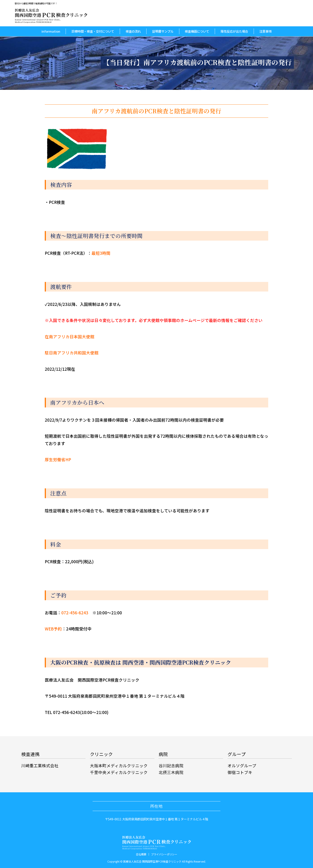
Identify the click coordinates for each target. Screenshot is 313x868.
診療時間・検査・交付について (93, 31)
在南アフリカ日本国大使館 (70, 337)
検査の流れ (133, 31)
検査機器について (197, 31)
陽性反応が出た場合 (234, 31)
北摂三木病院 (171, 772)
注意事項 (265, 31)
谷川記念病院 (171, 766)
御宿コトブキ (240, 772)
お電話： (67, 613)
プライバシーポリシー (164, 854)
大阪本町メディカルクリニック (119, 766)
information (51, 31)
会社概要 (141, 854)
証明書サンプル (163, 31)
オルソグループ (242, 766)
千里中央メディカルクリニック (119, 772)
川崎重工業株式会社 (40, 766)
